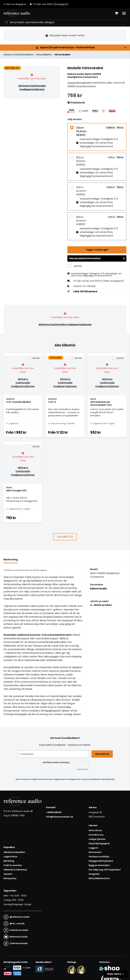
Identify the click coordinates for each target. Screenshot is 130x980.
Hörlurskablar (63, 55)
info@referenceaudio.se (60, 817)
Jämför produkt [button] (101, 605)
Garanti (8, 874)
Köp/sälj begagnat (99, 843)
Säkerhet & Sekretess (15, 870)
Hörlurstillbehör (44, 55)
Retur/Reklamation (99, 878)
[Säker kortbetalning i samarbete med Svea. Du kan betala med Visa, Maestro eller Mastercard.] (8, 968)
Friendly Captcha (82, 769)
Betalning (9, 861)
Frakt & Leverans (13, 865)
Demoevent (95, 852)
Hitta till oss (95, 830)
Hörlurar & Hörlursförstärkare (18, 55)
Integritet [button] (94, 874)
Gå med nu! (102, 754)
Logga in (93, 848)
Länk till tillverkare (85, 292)
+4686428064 (54, 812)
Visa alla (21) (65, 537)
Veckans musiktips (99, 857)
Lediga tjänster (97, 839)
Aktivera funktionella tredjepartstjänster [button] (32, 88)
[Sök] (65, 22)
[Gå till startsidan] (17, 13)
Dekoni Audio (98, 589)
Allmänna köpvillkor (14, 852)
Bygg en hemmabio (99, 865)
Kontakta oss (96, 835)
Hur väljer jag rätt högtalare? (105, 870)
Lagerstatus (10, 857)
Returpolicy (10, 878)
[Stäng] (125, 48)
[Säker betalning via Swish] (27, 968)
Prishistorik (76, 103)
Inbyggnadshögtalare (101, 861)
